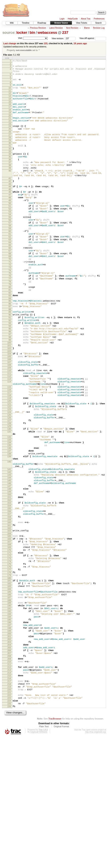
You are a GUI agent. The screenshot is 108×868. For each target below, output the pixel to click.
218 (9, 809)
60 (10, 263)
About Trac (86, 19)
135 (9, 521)
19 (10, 121)
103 (9, 407)
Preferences (99, 19)
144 (9, 561)
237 (65, 32)
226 (9, 836)
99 (10, 394)
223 (9, 826)
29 (10, 154)
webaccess (47, 32)
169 (9, 644)
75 (10, 314)
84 (10, 344)
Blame (87, 28)
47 (10, 219)
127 (9, 491)
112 (9, 437)
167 (9, 637)
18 (10, 118)
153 (9, 591)
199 (9, 745)
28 (10, 150)
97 (10, 387)
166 (9, 634)
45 (10, 213)
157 (9, 605)
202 (9, 755)
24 (10, 137)
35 (10, 173)
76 (10, 317)
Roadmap (42, 23)
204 (9, 762)
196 (9, 734)
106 (9, 417)
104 (9, 410)
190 (9, 714)
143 (9, 557)
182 (9, 688)
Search (98, 23)
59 (10, 259)
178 (9, 675)
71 (10, 300)
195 (9, 731)
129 (9, 498)
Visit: (20, 38)
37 (10, 180)
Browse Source (61, 23)
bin (32, 32)
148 (9, 574)
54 (10, 242)
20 (10, 125)
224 (9, 830)
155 (9, 598)
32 (10, 164)
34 (10, 170)
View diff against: (93, 38)
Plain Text (44, 857)
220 (9, 816)
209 (9, 779)
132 (9, 511)
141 (9, 551)
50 (10, 229)
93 (10, 373)
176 (9, 668)
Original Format (61, 857)
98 (10, 390)
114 (9, 444)
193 (9, 724)
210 (9, 782)
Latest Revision (56, 28)
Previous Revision (38, 28)
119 (9, 464)
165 (9, 631)
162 (9, 622)
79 (10, 327)
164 (9, 628)
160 (9, 615)
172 (9, 654)
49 (10, 225)
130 (9, 501)
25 (10, 140)
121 (9, 471)
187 (9, 705)
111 (9, 434)
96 (10, 384)
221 (9, 819)
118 (9, 460)
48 (10, 222)
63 (10, 273)
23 (10, 134)
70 (10, 297)
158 (9, 608)
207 (9, 772)
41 (10, 200)
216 (9, 802)
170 (9, 648)
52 (10, 236)
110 (9, 430)
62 (10, 270)
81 (10, 334)
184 (9, 694)
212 (9, 789)
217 (9, 806)
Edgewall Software (39, 863)
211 (9, 785)
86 (10, 350)
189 (9, 711)
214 (9, 796)
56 (10, 249)
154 (9, 595)
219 (9, 813)
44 (10, 209)
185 (9, 698)
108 (9, 424)
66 (10, 283)
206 (9, 768)
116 (9, 454)
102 (9, 404)
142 (9, 554)
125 (9, 484)
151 (9, 585)
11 (10, 96)
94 (10, 377)
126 (9, 488)
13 (10, 102)
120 (9, 467)
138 (9, 531)
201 (9, 751)
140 (9, 541)
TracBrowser (55, 849)
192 (9, 721)
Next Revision (72, 28)
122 (9, 474)
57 (10, 253)
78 (10, 324)
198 (9, 741)
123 (9, 477)
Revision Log (99, 28)
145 (9, 564)
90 (10, 363)
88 (10, 357)
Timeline (25, 23)
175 (9, 665)
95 (10, 380)
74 (10, 310)
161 (9, 619)
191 (9, 717)
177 (9, 671)
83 (10, 341)
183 (9, 691)
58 (10, 256)
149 (9, 578)
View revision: (58, 38)
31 (10, 161)
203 (9, 758)
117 (9, 457)
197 (9, 738)
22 (10, 131)
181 (9, 684)
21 (10, 127)
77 (10, 321)
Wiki (12, 23)
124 (9, 481)
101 (9, 401)
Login (62, 19)
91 (10, 367)
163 (9, 625)
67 (10, 287)
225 (9, 833)
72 (10, 304)
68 (10, 290)
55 (10, 246)
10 (10, 92)
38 (10, 184)
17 (10, 115)
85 (10, 347)
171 (9, 651)
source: (9, 32)
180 (9, 682)
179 (9, 678)
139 (9, 535)
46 (10, 215)
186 (9, 701)
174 (9, 661)
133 (46, 43)
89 (10, 360)
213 (9, 792)
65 (10, 280)
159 (9, 612)
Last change (10, 43)
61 (10, 266)
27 (10, 147)
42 (10, 203)
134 (9, 518)
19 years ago (80, 43)
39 (10, 187)
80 (10, 331)
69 (10, 293)
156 (9, 602)
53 (10, 239)
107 (9, 420)
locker (22, 32)
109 (9, 427)
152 (9, 588)
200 (9, 748)
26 (10, 144)
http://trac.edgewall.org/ (96, 863)
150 (9, 581)
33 (10, 167)
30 (10, 157)
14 (10, 105)
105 (9, 413)
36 (10, 177)
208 (9, 775)
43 (10, 207)
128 (9, 494)
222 (9, 823)
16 (10, 111)
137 (9, 528)
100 (9, 397)
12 (10, 98)
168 (9, 641)
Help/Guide (73, 19)
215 (9, 799)
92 (10, 370)
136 (9, 525)
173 (9, 658)
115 (9, 450)
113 (9, 440)
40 (10, 190)
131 (9, 505)
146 (9, 568)
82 (10, 338)
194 (9, 728)
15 (10, 109)
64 (10, 276)
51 (10, 232)
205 (9, 765)
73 (10, 307)
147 (9, 571)
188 (9, 708)
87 (10, 354)
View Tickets (82, 23)
